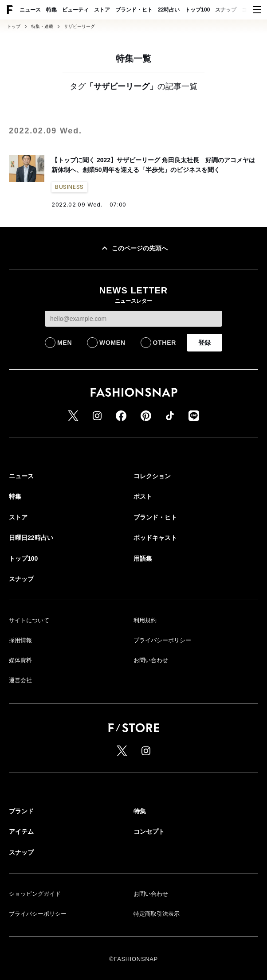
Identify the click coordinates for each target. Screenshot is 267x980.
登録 (204, 343)
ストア (102, 10)
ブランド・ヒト (134, 10)
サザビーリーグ (79, 27)
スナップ (226, 10)
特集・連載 (42, 27)
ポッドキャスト (155, 538)
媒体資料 (20, 660)
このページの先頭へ (133, 248)
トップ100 (197, 10)
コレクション (152, 476)
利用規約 (145, 620)
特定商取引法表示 (157, 914)
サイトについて (29, 620)
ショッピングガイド (35, 894)
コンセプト (149, 832)
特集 (51, 10)
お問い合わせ (151, 660)
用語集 (143, 558)
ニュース (30, 10)
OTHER (165, 343)
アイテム (21, 832)
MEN (65, 343)
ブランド (21, 811)
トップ (14, 27)
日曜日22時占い (31, 538)
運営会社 (20, 680)
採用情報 (20, 640)
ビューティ (75, 10)
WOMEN (112, 343)
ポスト (143, 496)
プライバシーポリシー (162, 640)
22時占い (169, 10)
